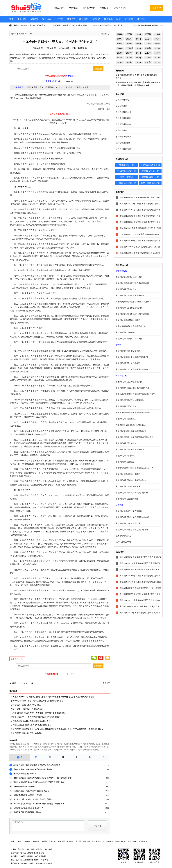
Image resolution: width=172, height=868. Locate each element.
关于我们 (21, 849)
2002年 (148, 39)
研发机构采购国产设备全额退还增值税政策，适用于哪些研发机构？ (40, 782)
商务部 (28, 841)
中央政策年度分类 (150, 171)
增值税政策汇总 (127, 165)
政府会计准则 (121, 131)
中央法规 (22, 19)
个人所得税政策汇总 (127, 171)
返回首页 (105, 34)
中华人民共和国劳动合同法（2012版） (27, 733)
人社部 (44, 841)
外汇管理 (87, 841)
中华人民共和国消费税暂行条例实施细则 (133, 314)
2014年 (129, 53)
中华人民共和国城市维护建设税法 (130, 400)
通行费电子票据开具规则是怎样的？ (27, 812)
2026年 (148, 62)
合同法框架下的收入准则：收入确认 (26, 705)
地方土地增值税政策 (150, 183)
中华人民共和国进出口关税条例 (129, 339)
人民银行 (70, 841)
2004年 (120, 44)
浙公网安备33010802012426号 (22, 863)
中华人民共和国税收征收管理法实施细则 (133, 517)
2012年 (157, 48)
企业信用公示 (121, 841)
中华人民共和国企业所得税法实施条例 (132, 357)
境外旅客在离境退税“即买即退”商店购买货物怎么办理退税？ (37, 765)
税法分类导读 (127, 177)
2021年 (148, 58)
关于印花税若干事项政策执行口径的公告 (133, 413)
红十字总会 (96, 841)
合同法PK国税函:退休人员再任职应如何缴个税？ (31, 725)
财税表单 (129, 19)
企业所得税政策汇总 (150, 165)
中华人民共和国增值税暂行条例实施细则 (133, 283)
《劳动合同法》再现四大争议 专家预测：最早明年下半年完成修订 (38, 713)
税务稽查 (84, 19)
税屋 (13, 34)
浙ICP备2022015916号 (44, 863)
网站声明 (31, 849)
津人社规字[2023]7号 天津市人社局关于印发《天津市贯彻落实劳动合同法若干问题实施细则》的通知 (53, 697)
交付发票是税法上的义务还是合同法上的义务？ (31, 721)
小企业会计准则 (122, 100)
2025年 (139, 62)
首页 (12, 19)
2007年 (148, 44)
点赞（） (19, 659)
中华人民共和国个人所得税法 (128, 363)
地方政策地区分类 (150, 177)
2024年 (129, 62)
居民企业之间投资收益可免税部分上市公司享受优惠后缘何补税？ (39, 804)
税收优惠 (59, 19)
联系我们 (40, 849)
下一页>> (71, 674)
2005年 (129, 44)
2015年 (139, 53)
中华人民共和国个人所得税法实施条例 (132, 369)
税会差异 (108, 19)
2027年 (157, 62)
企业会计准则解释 (123, 118)
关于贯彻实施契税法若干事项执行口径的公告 (135, 468)
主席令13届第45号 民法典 (43, 87)
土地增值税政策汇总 (127, 183)
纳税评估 (96, 19)
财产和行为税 (121, 376)
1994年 (120, 34)
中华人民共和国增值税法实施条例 (130, 296)
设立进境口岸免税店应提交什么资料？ (28, 808)
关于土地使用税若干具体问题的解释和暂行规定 (135, 394)
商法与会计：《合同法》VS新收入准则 (27, 709)
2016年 (148, 53)
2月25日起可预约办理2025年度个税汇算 (107, 25)
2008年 (157, 44)
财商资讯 (141, 19)
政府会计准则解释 (123, 143)
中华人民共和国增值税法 (126, 289)
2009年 (120, 48)
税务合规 (71, 19)
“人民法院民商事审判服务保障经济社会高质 (149, 25)
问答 (119, 19)
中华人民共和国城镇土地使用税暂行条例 (133, 388)
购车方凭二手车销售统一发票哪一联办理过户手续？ (34, 799)
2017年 (157, 53)
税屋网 (13, 849)
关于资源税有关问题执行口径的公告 (131, 425)
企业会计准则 (121, 106)
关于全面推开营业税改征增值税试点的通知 (134, 302)
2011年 (148, 48)
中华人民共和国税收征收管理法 (129, 511)
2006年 (139, 44)
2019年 (129, 58)
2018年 (120, 58)
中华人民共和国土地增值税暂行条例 (131, 431)
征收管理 (119, 505)
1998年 (157, 34)
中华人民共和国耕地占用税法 (128, 474)
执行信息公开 (108, 841)
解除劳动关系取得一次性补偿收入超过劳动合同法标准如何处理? (37, 701)
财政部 (21, 841)
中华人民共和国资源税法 (126, 419)
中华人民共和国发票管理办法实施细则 (132, 530)
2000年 (129, 39)
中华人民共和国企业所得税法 (128, 351)
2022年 (157, 58)
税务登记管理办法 (123, 536)
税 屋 (41, 48)
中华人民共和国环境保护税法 (128, 487)
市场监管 (52, 841)
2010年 (139, 48)
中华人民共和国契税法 (125, 462)
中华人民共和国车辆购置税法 (128, 320)
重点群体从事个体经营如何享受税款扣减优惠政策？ (34, 769)
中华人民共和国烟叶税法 (126, 456)
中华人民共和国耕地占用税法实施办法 (132, 480)
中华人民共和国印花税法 (126, 406)
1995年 (129, 34)
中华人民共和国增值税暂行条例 (129, 277)
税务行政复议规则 (123, 542)
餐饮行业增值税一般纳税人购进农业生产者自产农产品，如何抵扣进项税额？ (43, 778)
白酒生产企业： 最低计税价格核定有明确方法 (31, 791)
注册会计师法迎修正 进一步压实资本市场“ (30, 25)
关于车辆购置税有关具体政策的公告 (131, 326)
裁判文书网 (132, 841)
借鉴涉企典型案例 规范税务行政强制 (28, 795)
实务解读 (46, 19)
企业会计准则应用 (123, 112)
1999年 (29, 34)
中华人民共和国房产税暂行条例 (129, 382)
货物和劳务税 (121, 271)
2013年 (120, 53)
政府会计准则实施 (123, 149)
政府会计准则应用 (123, 137)
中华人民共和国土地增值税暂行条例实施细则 (135, 437)
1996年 (139, 34)
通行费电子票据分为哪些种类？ (26, 787)
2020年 (139, 58)
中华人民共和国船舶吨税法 (127, 499)
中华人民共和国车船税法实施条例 (130, 450)
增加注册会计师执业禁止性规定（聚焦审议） (70, 25)
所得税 (119, 345)
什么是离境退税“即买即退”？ (25, 774)
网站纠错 (49, 849)
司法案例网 (143, 841)
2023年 (120, 62)
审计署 (78, 841)
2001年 (139, 39)
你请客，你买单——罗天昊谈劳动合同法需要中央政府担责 (35, 717)
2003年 (157, 39)
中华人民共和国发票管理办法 (128, 523)
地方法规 (34, 19)
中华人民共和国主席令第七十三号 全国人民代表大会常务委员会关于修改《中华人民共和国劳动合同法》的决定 (57, 729)
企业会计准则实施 (123, 124)
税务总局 (36, 841)
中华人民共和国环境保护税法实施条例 (132, 493)
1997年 (148, 34)
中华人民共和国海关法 (125, 332)
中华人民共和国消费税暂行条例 (129, 308)
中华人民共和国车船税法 (126, 443)
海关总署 (61, 841)
